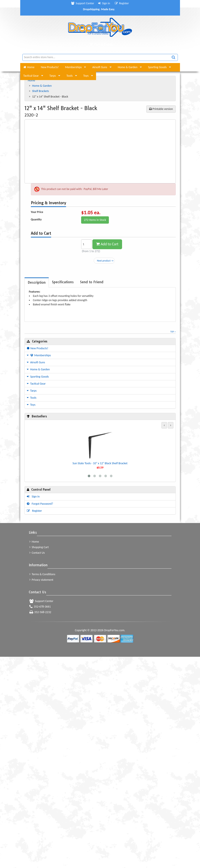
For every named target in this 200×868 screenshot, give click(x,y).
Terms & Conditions (42, 574)
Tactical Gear (31, 76)
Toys (86, 76)
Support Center (83, 3)
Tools (70, 76)
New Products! (50, 67)
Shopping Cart (39, 547)
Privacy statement (41, 580)
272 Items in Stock (95, 220)
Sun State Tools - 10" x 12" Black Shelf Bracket (100, 463)
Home (29, 67)
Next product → (105, 261)
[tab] (37, 282)
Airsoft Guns (100, 67)
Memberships (73, 67)
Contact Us (37, 553)
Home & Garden (128, 67)
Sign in (104, 3)
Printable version (161, 109)
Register (122, 3)
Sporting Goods (157, 67)
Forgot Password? (40, 504)
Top (173, 332)
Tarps (53, 76)
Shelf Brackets (41, 91)
